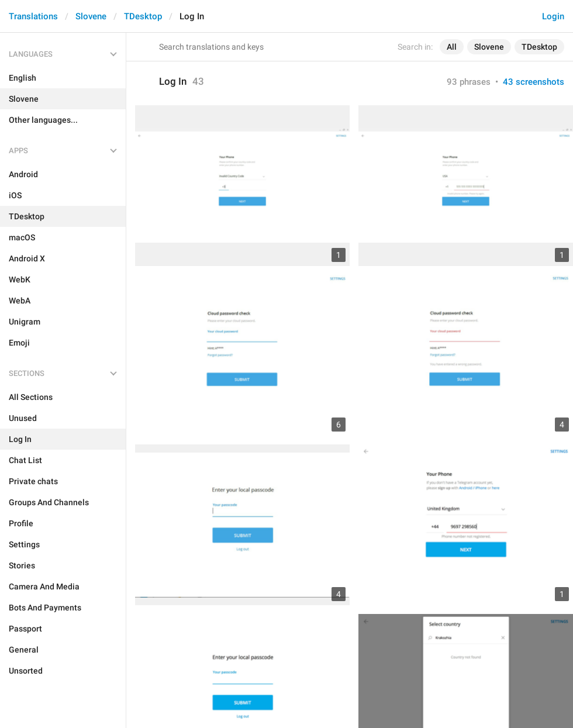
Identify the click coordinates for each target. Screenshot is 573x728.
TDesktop (143, 16)
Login (553, 16)
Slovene (91, 16)
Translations (33, 16)
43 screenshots (534, 82)
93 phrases (469, 82)
